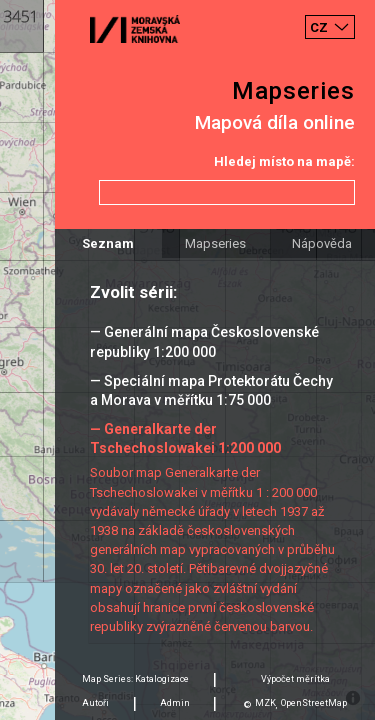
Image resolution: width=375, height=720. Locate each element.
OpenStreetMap (314, 703)
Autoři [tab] (95, 703)
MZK (265, 703)
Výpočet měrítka (295, 679)
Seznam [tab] (108, 243)
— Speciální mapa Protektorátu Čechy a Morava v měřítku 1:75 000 (211, 390)
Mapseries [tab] (215, 243)
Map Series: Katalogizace (135, 679)
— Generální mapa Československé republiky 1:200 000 (204, 341)
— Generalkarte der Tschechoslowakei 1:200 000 (185, 438)
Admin (175, 703)
